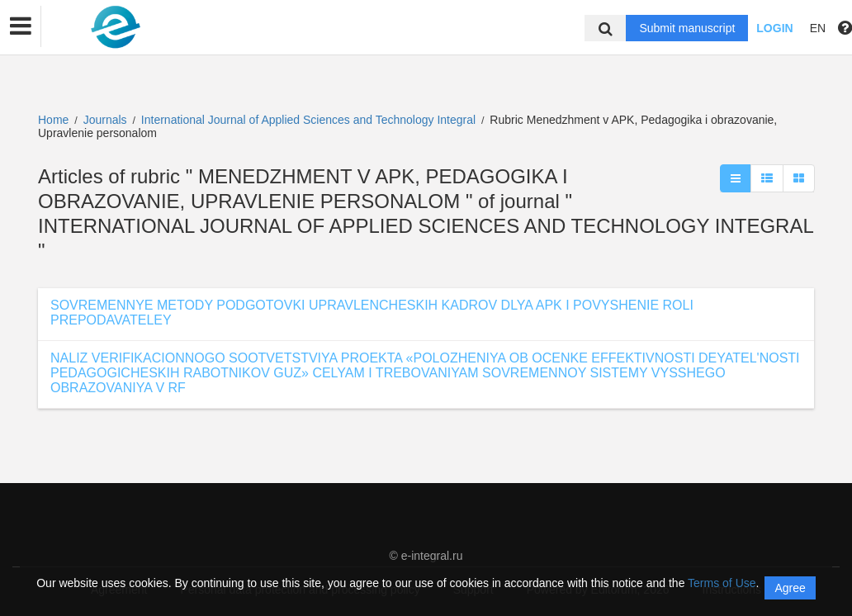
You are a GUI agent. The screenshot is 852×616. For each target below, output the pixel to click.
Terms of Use (722, 583)
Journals (105, 120)
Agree (790, 588)
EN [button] (818, 28)
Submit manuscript (687, 28)
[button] (21, 26)
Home (53, 120)
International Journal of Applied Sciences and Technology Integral (310, 120)
